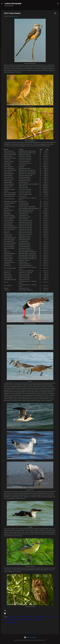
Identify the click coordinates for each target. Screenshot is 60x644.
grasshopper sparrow (10, 620)
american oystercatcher (14, 617)
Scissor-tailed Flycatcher (11, 623)
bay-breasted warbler (27, 617)
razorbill (42, 620)
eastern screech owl (48, 617)
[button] (55, 13)
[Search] (58, 4)
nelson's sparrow (34, 620)
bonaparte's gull (37, 617)
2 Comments (16, 16)
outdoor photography (13, 3)
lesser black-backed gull (23, 620)
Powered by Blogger (30, 637)
